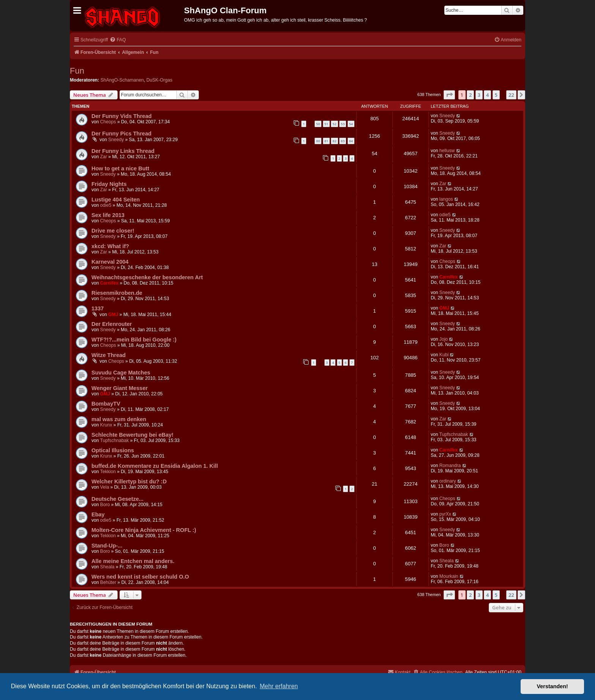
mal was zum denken (119, 419)
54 (351, 124)
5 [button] (496, 95)
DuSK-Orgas (160, 80)
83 (343, 141)
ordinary (448, 481)
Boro (105, 505)
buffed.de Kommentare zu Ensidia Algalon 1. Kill (155, 466)
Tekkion (108, 472)
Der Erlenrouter (112, 324)
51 (326, 124)
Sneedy (447, 116)
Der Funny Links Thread (123, 151)
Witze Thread (109, 355)
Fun (77, 71)
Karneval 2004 (110, 262)
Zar (104, 157)
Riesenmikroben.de (117, 293)
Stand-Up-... (107, 546)
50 (318, 124)
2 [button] (470, 95)
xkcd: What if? (110, 246)
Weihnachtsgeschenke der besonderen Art (147, 277)
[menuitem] (118, 40)
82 (334, 141)
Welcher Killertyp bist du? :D (129, 481)
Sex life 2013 (108, 215)
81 (326, 141)
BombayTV (106, 404)
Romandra (450, 466)
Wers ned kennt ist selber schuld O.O (140, 577)
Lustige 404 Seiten (116, 200)
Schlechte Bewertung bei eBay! (132, 435)
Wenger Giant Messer (120, 388)
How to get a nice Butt (120, 168)
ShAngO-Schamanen (122, 80)
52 (334, 124)
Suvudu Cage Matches (121, 373)
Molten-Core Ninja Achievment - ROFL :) (144, 530)
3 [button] (479, 95)
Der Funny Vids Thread (122, 116)
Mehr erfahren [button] (279, 686)
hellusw (447, 151)
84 (351, 141)
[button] (449, 95)
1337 (98, 308)
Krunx (106, 425)
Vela (105, 487)
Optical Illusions (113, 450)
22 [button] (511, 95)
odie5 (106, 205)
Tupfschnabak (115, 440)
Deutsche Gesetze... (117, 499)
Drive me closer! (113, 231)
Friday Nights (109, 184)
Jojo (444, 339)
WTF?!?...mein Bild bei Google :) (134, 340)
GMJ (113, 315)
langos (446, 199)
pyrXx (445, 514)
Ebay (98, 514)
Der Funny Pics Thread (121, 134)
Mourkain (449, 576)
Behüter (108, 582)
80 (318, 141)
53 (343, 124)
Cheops (108, 122)
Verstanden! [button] (552, 686)
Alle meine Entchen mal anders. (133, 561)
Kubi (444, 355)
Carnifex (109, 283)
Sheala (107, 567)
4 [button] (487, 95)
